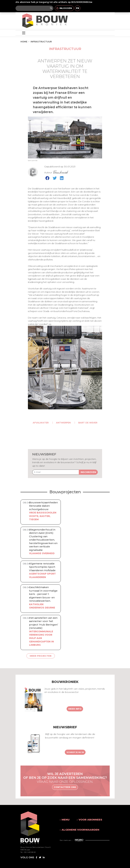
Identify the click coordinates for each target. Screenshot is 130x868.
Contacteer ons (65, 787)
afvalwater (41, 423)
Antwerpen (63, 423)
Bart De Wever (88, 423)
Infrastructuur (41, 42)
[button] (65, 820)
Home (24, 42)
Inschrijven (88, 472)
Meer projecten (41, 656)
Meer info (75, 709)
